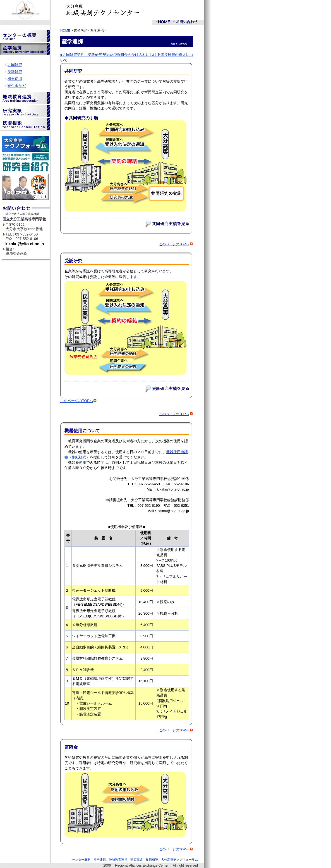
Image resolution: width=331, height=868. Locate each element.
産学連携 (100, 860)
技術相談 (152, 860)
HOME (65, 30)
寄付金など (17, 86)
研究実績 (136, 860)
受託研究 (15, 72)
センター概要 (81, 860)
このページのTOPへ (176, 244)
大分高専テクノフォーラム (179, 860)
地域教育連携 (118, 860)
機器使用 (15, 79)
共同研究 (15, 65)
